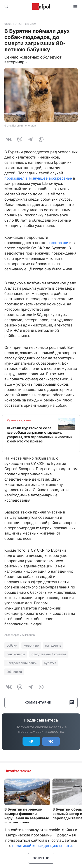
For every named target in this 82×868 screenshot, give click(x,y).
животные (31, 645)
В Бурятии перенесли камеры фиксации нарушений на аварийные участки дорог (27, 816)
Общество (14, 672)
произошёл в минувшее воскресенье (38, 178)
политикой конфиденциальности (42, 846)
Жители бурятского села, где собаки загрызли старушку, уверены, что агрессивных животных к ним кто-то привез (40, 435)
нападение (53, 645)
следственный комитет (49, 654)
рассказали (58, 243)
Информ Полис (41, 7)
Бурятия (50, 663)
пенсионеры (16, 654)
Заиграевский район (22, 663)
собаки (12, 645)
